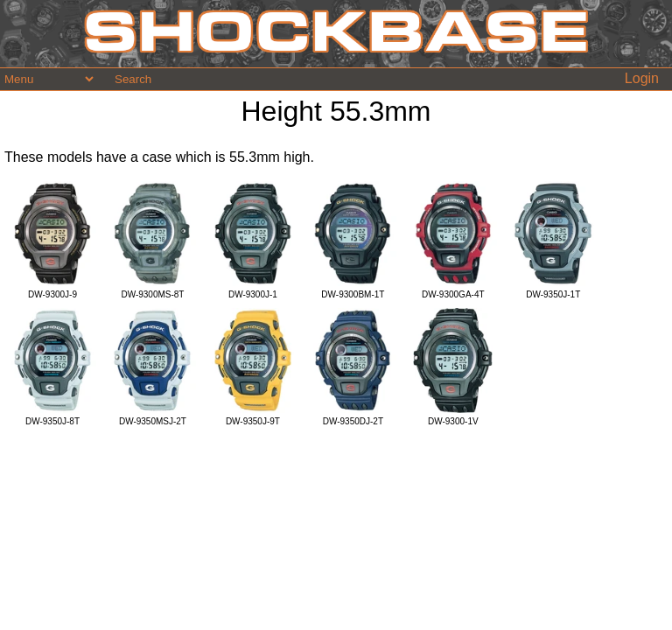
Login (642, 78)
